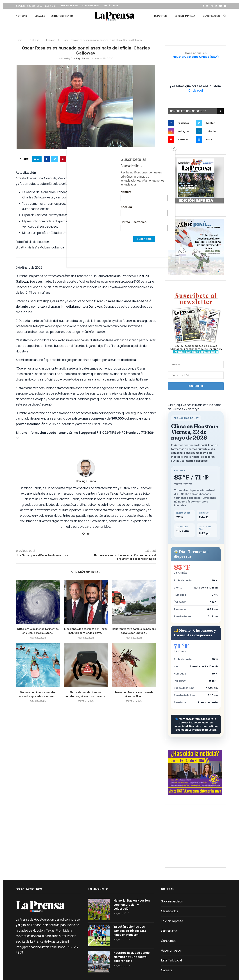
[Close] (174, 148)
